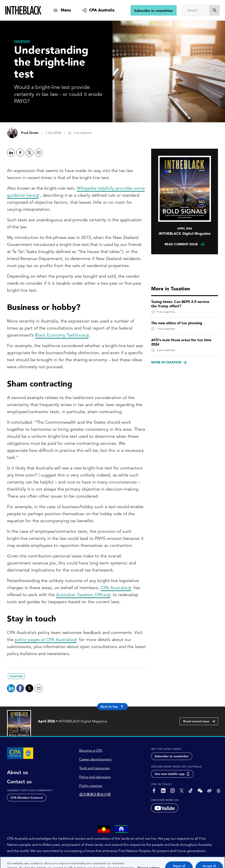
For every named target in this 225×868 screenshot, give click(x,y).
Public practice (91, 786)
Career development (95, 760)
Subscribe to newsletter (154, 11)
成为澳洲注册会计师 (95, 795)
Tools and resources (94, 768)
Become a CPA (91, 751)
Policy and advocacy (95, 777)
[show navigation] (62, 10)
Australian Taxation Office (81, 595)
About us (17, 773)
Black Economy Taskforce (60, 335)
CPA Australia (114, 588)
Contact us (19, 782)
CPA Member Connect (27, 798)
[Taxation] (22, 41)
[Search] (196, 10)
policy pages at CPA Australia (44, 640)
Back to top (113, 707)
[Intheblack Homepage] (23, 10)
